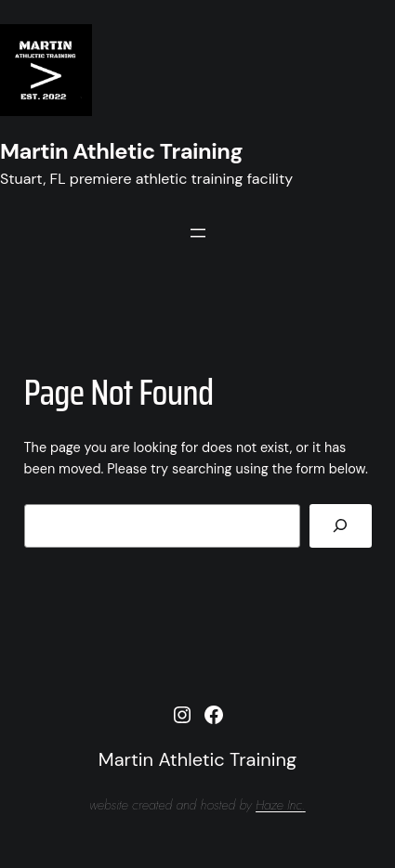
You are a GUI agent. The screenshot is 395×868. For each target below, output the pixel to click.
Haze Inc (279, 805)
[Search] (340, 526)
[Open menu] (198, 233)
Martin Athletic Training (121, 151)
